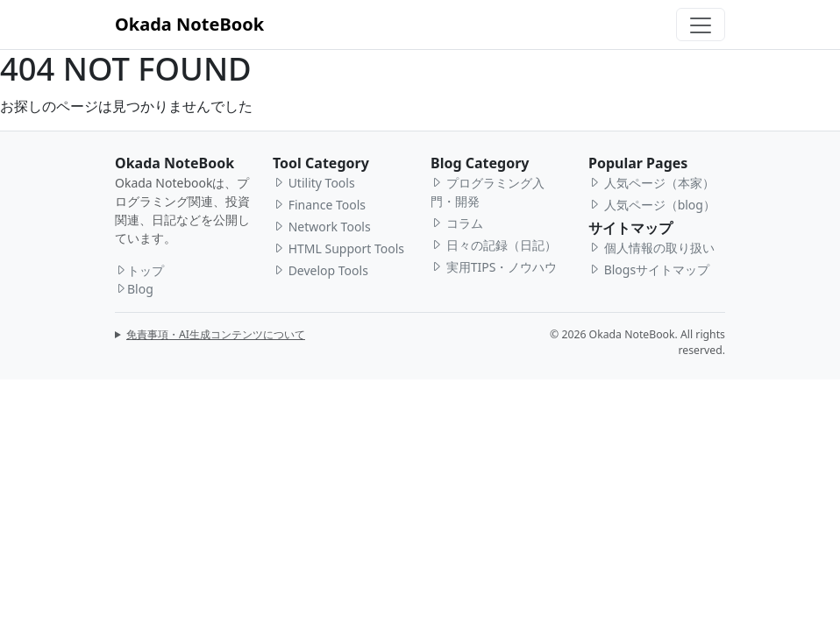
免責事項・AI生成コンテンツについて (216, 334)
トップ (139, 270)
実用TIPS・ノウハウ (494, 267)
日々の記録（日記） (494, 245)
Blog (134, 289)
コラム (457, 223)
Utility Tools (314, 183)
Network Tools (322, 227)
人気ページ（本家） (651, 183)
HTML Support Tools (338, 248)
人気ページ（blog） (652, 205)
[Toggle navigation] (701, 25)
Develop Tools (320, 270)
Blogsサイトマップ (649, 269)
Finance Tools (319, 205)
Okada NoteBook (189, 24)
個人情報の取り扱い (651, 248)
